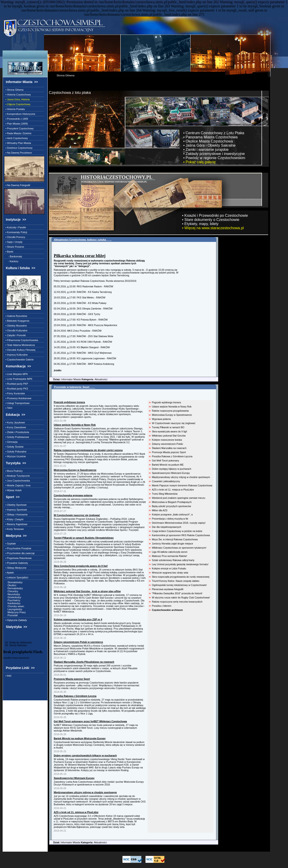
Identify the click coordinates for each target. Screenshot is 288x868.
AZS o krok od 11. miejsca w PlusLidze (173, 490)
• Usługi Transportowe (17, 403)
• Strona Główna (14, 90)
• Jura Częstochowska (17, 481)
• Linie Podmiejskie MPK (18, 379)
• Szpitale (10, 544)
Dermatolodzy (13, 588)
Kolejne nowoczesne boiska (167, 440)
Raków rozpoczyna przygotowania (170, 411)
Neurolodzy (12, 594)
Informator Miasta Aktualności (78, 379)
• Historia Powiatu (15, 109)
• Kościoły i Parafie (15, 227)
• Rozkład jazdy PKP (16, 384)
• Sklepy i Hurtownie (16, 514)
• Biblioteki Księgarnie (17, 321)
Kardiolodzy (12, 603)
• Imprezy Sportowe (16, 510)
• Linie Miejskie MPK (16, 374)
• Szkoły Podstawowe (17, 437)
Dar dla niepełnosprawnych (166, 527)
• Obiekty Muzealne (16, 326)
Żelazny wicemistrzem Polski (167, 444)
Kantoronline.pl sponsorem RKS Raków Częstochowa (181, 535)
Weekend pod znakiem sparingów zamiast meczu (178, 498)
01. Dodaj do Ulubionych (18, 642)
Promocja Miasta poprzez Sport (169, 452)
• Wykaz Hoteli (13, 490)
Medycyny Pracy (15, 612)
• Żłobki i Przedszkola (17, 432)
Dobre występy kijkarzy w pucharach (172, 469)
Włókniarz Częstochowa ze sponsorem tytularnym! (179, 548)
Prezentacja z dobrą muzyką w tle (170, 519)
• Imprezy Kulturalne (16, 355)
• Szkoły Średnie (14, 447)
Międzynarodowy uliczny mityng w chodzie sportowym (181, 477)
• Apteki (9, 573)
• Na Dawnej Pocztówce (18, 153)
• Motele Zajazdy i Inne (17, 485)
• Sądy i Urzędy (13, 242)
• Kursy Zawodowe (15, 427)
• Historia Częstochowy (18, 95)
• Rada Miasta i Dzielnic (18, 133)
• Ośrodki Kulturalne (16, 330)
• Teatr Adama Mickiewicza (19, 345)
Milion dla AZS (160, 510)
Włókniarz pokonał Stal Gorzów (169, 436)
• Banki (9, 252)
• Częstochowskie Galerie (19, 360)
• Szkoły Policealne (15, 452)
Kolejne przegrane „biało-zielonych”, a (172, 514)
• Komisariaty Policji (16, 232)
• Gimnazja (11, 442)
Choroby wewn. (14, 606)
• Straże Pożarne (14, 247)
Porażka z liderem (162, 606)
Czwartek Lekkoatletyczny (166, 481)
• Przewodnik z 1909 (16, 119)
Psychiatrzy (12, 600)
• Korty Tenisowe (14, 529)
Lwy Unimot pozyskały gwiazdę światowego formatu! (180, 564)
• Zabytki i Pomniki (15, 335)
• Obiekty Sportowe (15, 505)
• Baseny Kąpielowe (16, 524)
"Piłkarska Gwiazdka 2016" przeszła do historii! (177, 593)
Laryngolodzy (13, 609)
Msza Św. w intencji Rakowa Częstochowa (175, 539)
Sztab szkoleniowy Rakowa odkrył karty (173, 560)
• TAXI (8, 408)
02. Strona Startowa (15, 645)
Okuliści (10, 585)
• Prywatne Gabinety (16, 563)
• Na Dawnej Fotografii (17, 185)
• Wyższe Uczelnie (15, 456)
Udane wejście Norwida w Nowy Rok (172, 407)
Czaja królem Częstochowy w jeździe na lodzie (177, 531)
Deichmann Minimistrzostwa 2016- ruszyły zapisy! (179, 523)
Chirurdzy (11, 591)
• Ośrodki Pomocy (15, 237)
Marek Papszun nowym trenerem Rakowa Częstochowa (182, 485)
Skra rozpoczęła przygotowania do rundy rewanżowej (181, 577)
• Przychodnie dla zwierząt (19, 553)
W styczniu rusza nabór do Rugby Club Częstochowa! (181, 597)
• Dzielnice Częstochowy (18, 148)
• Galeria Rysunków (16, 316)
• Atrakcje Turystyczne (17, 476)
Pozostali (11, 615)
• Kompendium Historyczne (20, 114)
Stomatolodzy (13, 582)
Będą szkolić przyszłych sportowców (171, 506)
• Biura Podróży (13, 471)
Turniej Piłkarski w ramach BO (168, 427)
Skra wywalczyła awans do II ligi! (169, 431)
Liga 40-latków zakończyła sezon (170, 552)
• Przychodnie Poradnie (18, 548)
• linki (8, 676)
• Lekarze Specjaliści (16, 577)
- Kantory (11, 261)
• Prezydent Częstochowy (19, 128)
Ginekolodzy (13, 597)
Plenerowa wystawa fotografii (168, 589)
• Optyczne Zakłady (16, 620)
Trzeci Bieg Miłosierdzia (165, 494)
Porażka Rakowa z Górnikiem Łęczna (172, 456)
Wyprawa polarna (161, 419)
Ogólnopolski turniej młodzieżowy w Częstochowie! (179, 585)
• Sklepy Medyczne (15, 568)
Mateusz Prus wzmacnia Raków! (169, 556)
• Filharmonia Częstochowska (21, 340)
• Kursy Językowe (15, 422)
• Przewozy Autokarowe (18, 398)
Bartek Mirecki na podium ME (168, 465)
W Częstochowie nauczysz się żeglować (174, 423)
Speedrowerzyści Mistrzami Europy (171, 473)
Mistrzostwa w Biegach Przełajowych (172, 502)
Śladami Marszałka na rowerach (169, 448)
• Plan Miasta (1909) (16, 124)
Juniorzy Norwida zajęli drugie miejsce (172, 544)
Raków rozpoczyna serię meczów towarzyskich (177, 602)
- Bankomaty (13, 256)
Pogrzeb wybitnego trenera (166, 402)
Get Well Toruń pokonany (165, 461)
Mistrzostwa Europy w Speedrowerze (172, 415)
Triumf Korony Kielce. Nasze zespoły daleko (176, 581)
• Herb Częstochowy (16, 138)
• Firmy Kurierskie (15, 393)
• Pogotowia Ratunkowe (18, 558)
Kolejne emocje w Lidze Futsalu (169, 568)
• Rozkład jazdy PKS (16, 389)
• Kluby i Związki (14, 519)
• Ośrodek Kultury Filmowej (20, 350)
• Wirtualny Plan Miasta (18, 143)
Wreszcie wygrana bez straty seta (170, 573)
